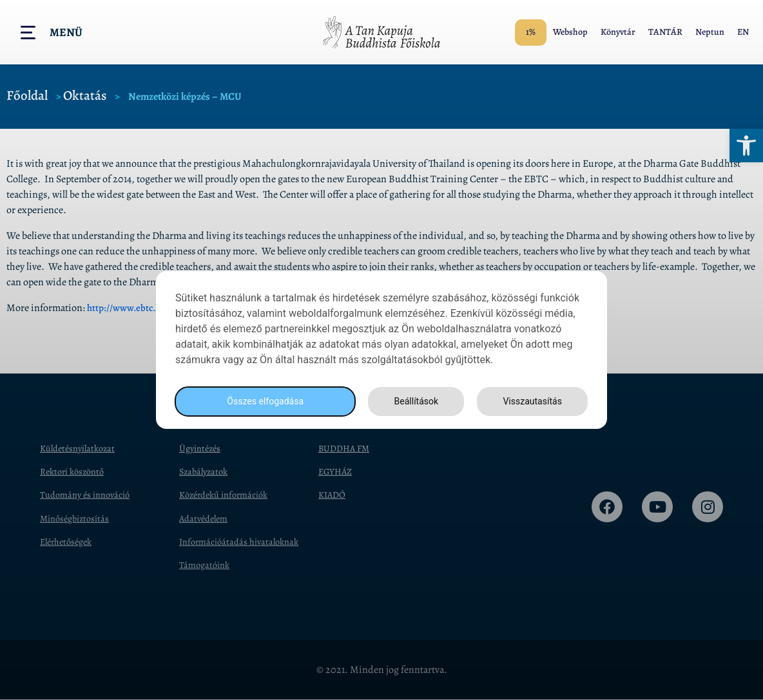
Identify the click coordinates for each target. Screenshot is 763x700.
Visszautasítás (530, 402)
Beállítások (412, 402)
